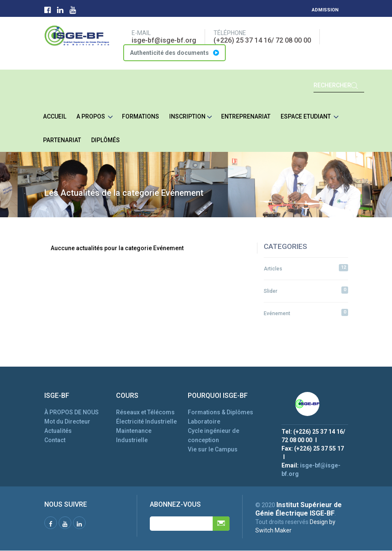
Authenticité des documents (174, 53)
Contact (55, 440)
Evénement (306, 313)
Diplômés (105, 140)
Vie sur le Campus (213, 449)
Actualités (58, 431)
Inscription (191, 117)
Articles (306, 268)
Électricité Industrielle (146, 421)
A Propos (95, 117)
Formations (141, 116)
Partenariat (62, 140)
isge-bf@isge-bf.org (164, 40)
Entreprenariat (246, 116)
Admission (325, 10)
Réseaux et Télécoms (145, 412)
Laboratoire (204, 421)
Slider (306, 290)
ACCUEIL (55, 116)
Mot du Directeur (67, 421)
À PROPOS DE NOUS (72, 412)
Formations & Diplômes (220, 412)
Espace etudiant (310, 117)
